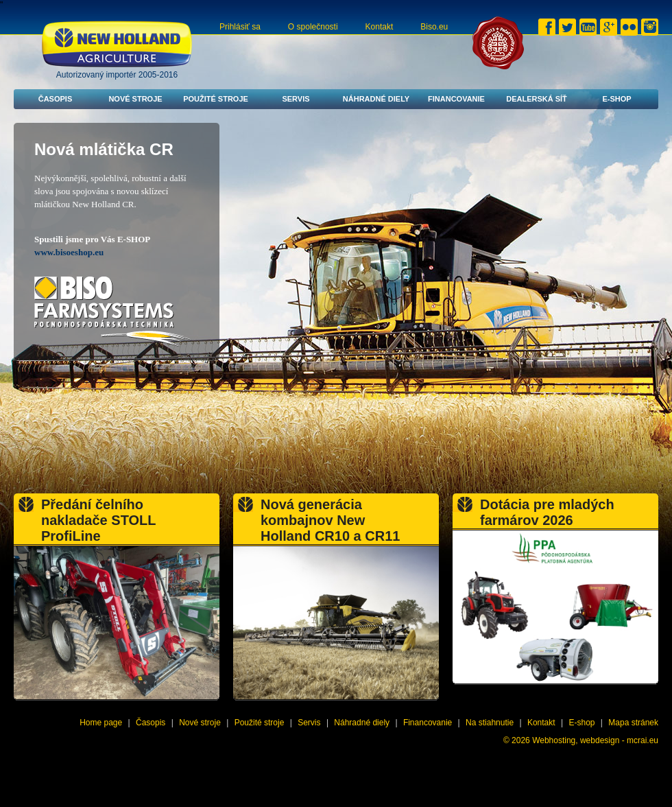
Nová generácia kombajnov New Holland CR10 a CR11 (330, 520)
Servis (296, 99)
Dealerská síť (537, 99)
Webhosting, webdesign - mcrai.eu (595, 740)
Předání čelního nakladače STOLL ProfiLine (98, 520)
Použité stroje (216, 99)
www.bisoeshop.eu (69, 252)
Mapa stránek (633, 723)
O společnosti (313, 27)
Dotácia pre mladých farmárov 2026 (547, 512)
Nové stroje (135, 99)
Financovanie (456, 99)
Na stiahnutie (490, 723)
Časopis (56, 99)
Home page (101, 723)
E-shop (616, 99)
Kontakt (380, 27)
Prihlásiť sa (240, 27)
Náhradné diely (376, 99)
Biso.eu (434, 27)
